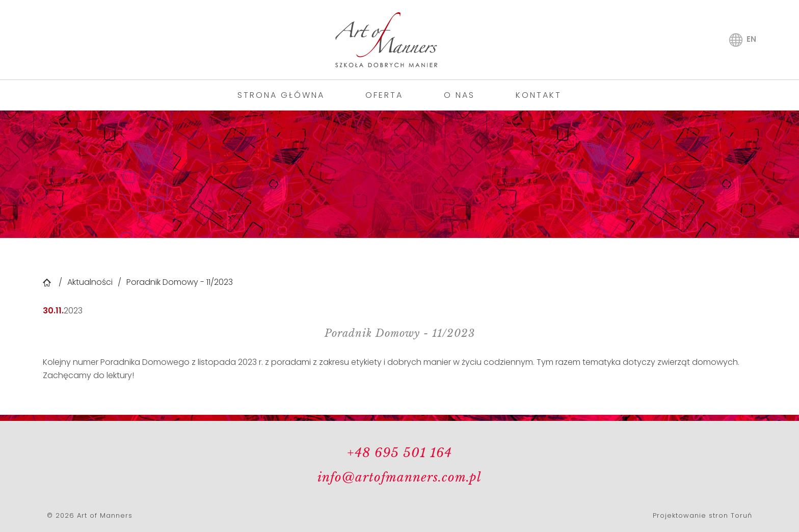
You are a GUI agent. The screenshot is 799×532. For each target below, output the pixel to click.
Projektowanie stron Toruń (702, 515)
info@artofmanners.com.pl (400, 477)
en (751, 39)
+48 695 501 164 (400, 453)
